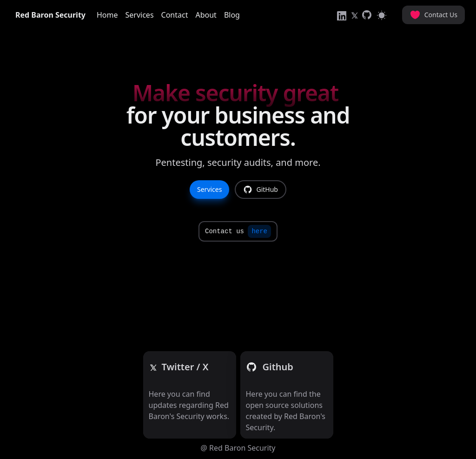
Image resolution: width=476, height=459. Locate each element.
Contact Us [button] (433, 15)
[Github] (185, 367)
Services (140, 15)
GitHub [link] (261, 190)
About (206, 15)
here (259, 231)
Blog (232, 15)
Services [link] (209, 189)
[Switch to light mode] (382, 15)
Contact (175, 15)
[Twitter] (152, 367)
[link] (341, 15)
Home (107, 15)
